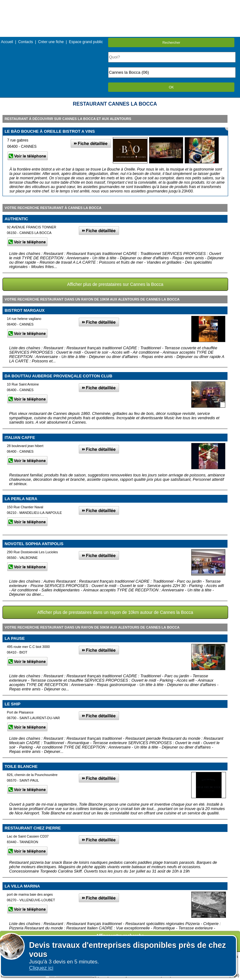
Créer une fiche (51, 42)
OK (171, 87)
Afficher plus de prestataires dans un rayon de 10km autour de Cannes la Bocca (115, 612)
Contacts (25, 42)
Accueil (7, 42)
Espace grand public (86, 42)
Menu (120, 5)
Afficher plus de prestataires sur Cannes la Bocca (115, 284)
